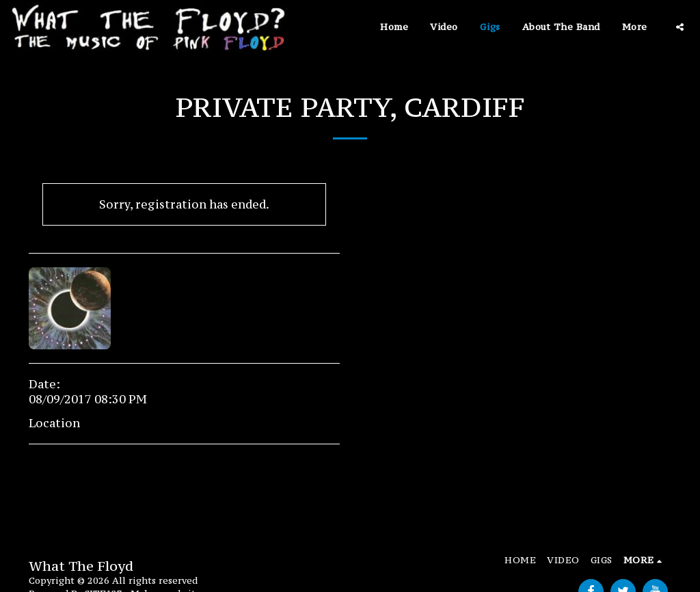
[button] (680, 27)
